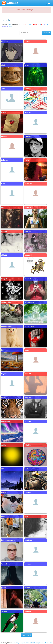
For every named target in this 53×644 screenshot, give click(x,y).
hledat (47, 33)
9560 (9, 24)
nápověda (40, 643)
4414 (39, 24)
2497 (10, 27)
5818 (29, 24)
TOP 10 (32, 643)
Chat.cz (10, 3)
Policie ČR (48, 643)
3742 (49, 24)
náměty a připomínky (21, 643)
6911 (20, 24)
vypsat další (27, 635)
